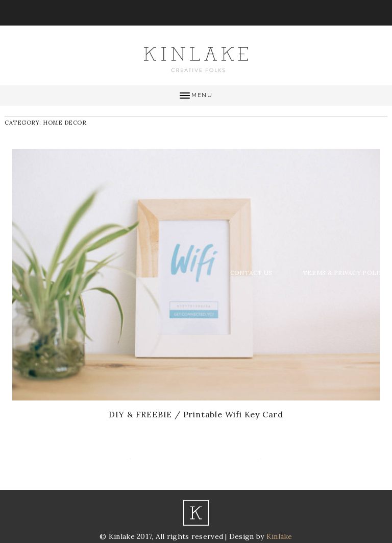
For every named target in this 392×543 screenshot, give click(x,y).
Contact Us (251, 273)
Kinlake (279, 536)
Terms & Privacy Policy (345, 273)
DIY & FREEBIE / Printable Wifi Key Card (196, 414)
